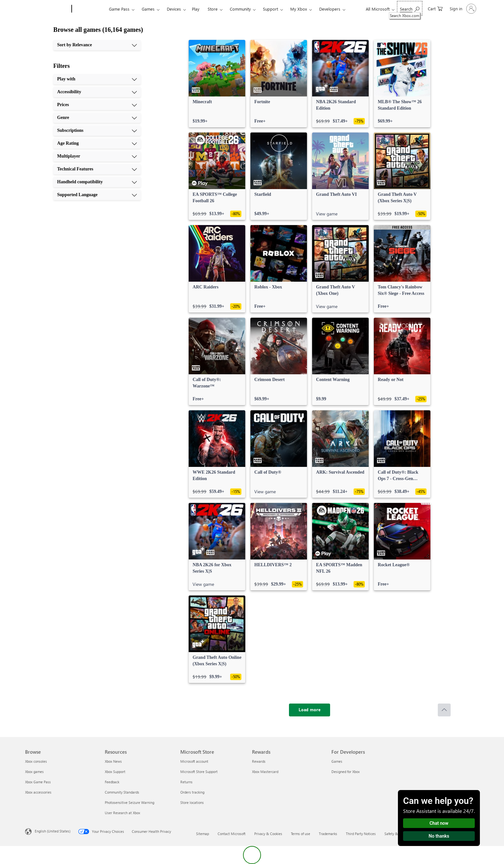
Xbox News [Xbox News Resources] (113, 761)
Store (213, 9)
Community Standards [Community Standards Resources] (122, 792)
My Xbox (299, 9)
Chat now (439, 823)
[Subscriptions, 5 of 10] (97, 131)
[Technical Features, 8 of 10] (97, 169)
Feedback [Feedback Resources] (112, 782)
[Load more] (310, 710)
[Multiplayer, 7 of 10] (97, 156)
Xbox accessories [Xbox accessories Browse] (38, 792)
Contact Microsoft (232, 834)
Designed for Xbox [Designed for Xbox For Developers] (346, 772)
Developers (330, 9)
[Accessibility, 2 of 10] (97, 92)
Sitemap (203, 834)
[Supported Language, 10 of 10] (97, 195)
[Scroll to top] (444, 710)
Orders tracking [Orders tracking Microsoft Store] (192, 792)
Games (148, 9)
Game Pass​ (119, 9)
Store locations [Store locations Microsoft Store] (192, 802)
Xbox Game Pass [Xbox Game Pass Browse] (38, 782)
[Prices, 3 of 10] (97, 105)
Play (196, 9)
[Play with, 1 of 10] (97, 79)
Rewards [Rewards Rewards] (259, 761)
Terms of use (301, 834)
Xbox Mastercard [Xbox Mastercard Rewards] (265, 772)
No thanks (439, 836)
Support (270, 9)
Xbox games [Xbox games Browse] (34, 772)
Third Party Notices (361, 834)
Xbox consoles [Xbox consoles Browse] (36, 761)
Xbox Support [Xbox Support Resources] (115, 772)
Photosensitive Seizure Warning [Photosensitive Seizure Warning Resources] (130, 802)
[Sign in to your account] (462, 9)
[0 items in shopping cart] (435, 8)
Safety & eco (394, 834)
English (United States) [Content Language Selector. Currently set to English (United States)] (53, 831)
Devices (174, 9)
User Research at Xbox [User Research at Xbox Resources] (122, 813)
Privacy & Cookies (268, 834)
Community (240, 9)
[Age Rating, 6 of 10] (97, 143)
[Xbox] (90, 9)
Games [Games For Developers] (337, 761)
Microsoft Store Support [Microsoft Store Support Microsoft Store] (199, 772)
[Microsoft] (47, 9)
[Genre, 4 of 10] (97, 118)
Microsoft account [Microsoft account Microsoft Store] (194, 761)
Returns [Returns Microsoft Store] (186, 782)
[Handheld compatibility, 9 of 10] (97, 182)
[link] (217, 84)
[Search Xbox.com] (410, 8)
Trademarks (328, 834)
